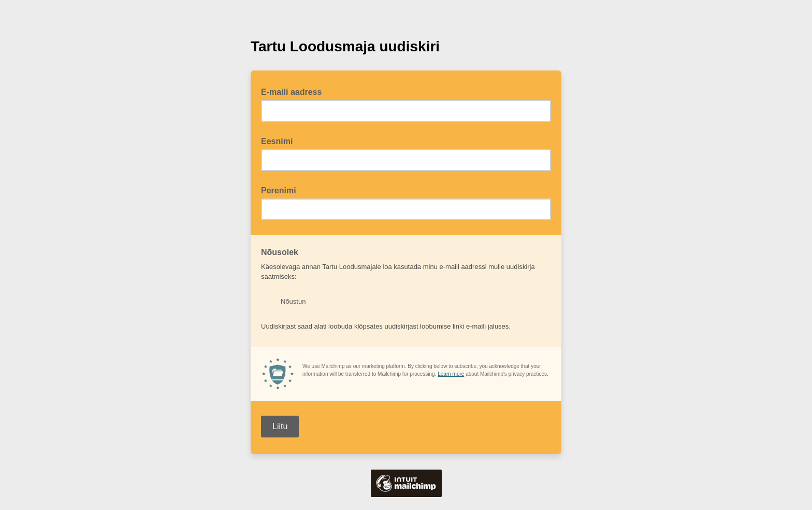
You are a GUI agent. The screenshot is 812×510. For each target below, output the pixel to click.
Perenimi (279, 190)
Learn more (451, 374)
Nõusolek (283, 251)
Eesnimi (277, 141)
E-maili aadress (295, 91)
